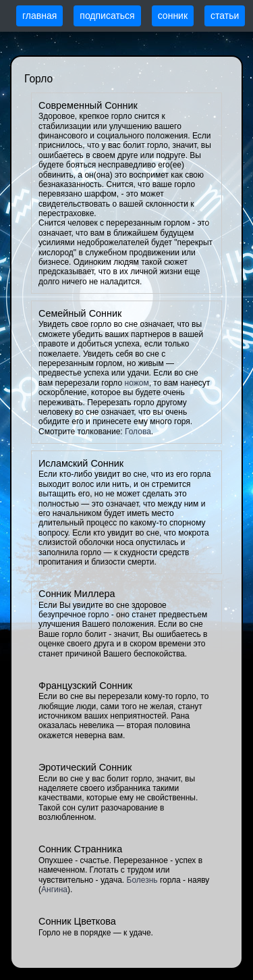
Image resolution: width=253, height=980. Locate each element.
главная (39, 16)
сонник (173, 16)
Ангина (54, 889)
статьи (225, 16)
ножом (137, 383)
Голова (138, 432)
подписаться (107, 16)
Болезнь (142, 880)
